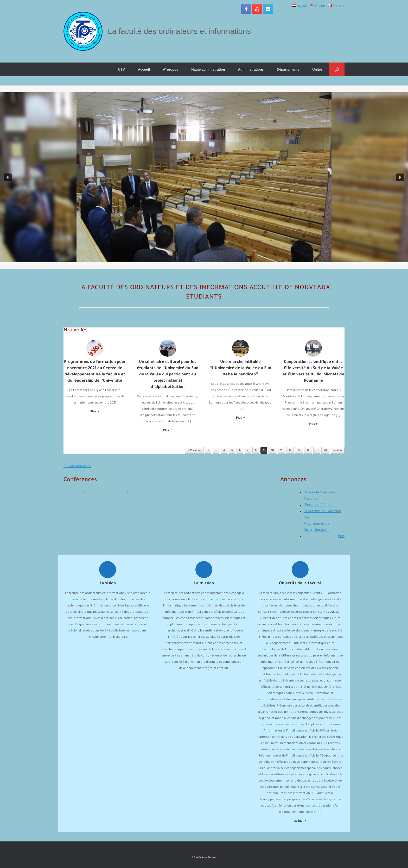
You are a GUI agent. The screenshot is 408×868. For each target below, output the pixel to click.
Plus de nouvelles (77, 466)
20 (325, 451)
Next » (338, 451)
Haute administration (208, 69)
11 (281, 451)
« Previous (194, 451)
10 (272, 451)
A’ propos (171, 69)
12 (290, 451)
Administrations (251, 69)
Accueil (144, 69)
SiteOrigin (200, 858)
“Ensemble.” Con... (318, 505)
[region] (204, 177)
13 (299, 451)
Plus (95, 412)
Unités (317, 69)
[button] (8, 177)
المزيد (300, 821)
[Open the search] (337, 69)
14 (308, 451)
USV (121, 69)
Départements (288, 69)
